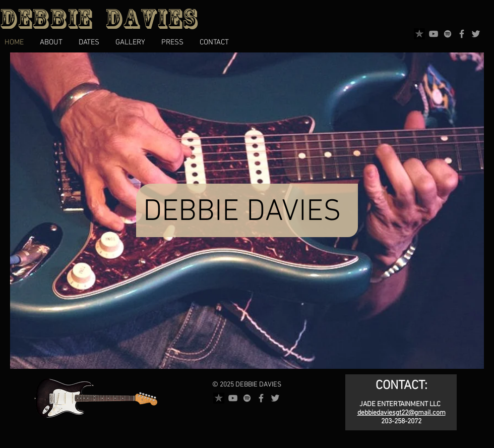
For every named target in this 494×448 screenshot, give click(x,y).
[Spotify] (448, 34)
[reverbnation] (419, 34)
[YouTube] (434, 34)
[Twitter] (476, 34)
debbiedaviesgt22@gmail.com (402, 413)
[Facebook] (462, 34)
